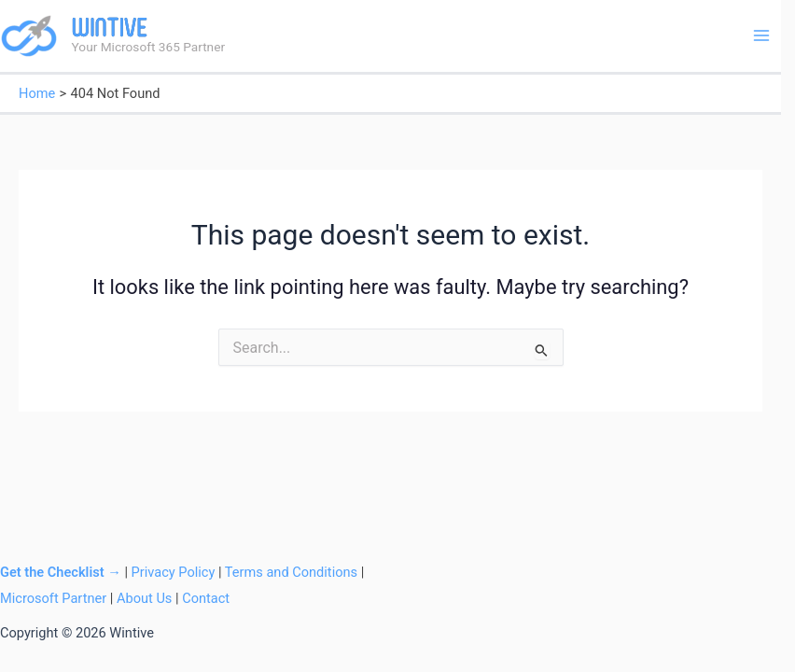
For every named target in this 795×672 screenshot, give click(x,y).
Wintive (110, 27)
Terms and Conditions (291, 572)
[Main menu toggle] (761, 35)
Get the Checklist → (61, 572)
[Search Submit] (542, 350)
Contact (206, 598)
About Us (144, 598)
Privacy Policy (174, 572)
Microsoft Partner (53, 598)
